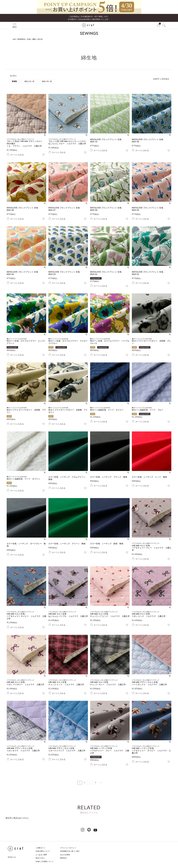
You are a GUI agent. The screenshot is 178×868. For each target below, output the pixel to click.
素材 (34, 39)
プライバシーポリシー (68, 848)
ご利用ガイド (40, 848)
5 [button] (96, 783)
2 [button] (85, 783)
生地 (29, 39)
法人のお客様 (65, 855)
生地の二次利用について (44, 861)
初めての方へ (40, 858)
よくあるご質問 (41, 855)
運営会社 (63, 858)
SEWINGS (21, 39)
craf (14, 39)
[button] (100, 783)
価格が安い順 (29, 81)
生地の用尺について (43, 851)
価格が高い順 (47, 81)
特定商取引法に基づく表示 (70, 851)
